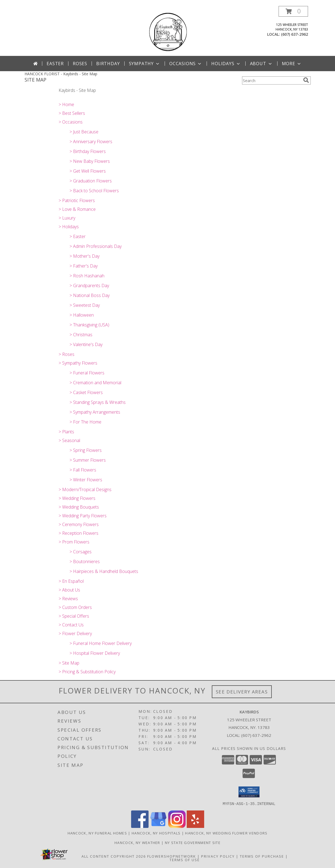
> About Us (69, 590)
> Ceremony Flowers (79, 524)
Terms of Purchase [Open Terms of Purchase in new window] (262, 856)
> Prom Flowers (74, 542)
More (292, 64)
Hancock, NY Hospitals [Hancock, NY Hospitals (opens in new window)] (156, 833)
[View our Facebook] (140, 826)
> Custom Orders (75, 607)
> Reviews (68, 599)
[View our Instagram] (177, 826)
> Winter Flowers (86, 480)
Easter (55, 64)
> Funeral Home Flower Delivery (101, 643)
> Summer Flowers (88, 460)
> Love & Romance (77, 209)
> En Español (71, 581)
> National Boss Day (90, 295)
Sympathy (145, 64)
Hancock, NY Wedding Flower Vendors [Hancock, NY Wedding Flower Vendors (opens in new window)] (226, 833)
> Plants (66, 432)
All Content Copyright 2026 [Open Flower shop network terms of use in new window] (114, 856)
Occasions (186, 64)
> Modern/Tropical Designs (85, 489)
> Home (66, 104)
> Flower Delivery (75, 633)
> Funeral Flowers (87, 373)
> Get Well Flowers (88, 171)
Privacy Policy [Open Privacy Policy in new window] (218, 856)
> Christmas (81, 335)
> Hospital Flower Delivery (95, 653)
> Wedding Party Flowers (83, 516)
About (261, 64)
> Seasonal (69, 440)
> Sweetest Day (85, 305)
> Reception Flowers (79, 533)
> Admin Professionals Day (96, 246)
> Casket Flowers (86, 392)
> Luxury (67, 218)
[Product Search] (271, 80)
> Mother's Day (84, 256)
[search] (306, 80)
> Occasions (71, 122)
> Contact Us (71, 625)
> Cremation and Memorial (95, 383)
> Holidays (69, 227)
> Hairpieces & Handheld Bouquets (104, 571)
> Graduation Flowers (91, 181)
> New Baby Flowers (90, 161)
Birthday (108, 64)
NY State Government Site (193, 842)
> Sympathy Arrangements (95, 412)
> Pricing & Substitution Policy (87, 672)
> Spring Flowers (86, 450)
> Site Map (69, 663)
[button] (293, 11)
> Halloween (82, 315)
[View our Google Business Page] (158, 826)
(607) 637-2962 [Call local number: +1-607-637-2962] (295, 34)
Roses (80, 64)
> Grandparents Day (89, 286)
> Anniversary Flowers (91, 142)
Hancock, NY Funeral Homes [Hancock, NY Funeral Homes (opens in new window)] (97, 833)
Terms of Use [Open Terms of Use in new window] (185, 860)
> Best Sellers (72, 113)
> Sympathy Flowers (78, 363)
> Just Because (84, 132)
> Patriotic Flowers (77, 200)
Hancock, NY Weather (137, 842)
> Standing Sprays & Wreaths (98, 402)
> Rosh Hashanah (87, 276)
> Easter (78, 236)
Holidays (226, 64)
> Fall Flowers (83, 470)
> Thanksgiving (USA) (89, 325)
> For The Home (85, 422)
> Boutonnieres (85, 561)
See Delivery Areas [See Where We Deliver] (242, 692)
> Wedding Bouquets (79, 507)
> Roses (67, 354)
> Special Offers (74, 616)
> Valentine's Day (86, 344)
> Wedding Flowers (77, 498)
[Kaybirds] (167, 31)
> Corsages (81, 552)
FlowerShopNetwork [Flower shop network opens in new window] (172, 856)
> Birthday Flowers (88, 151)
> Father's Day (84, 266)
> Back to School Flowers (94, 191)
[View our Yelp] (195, 826)
